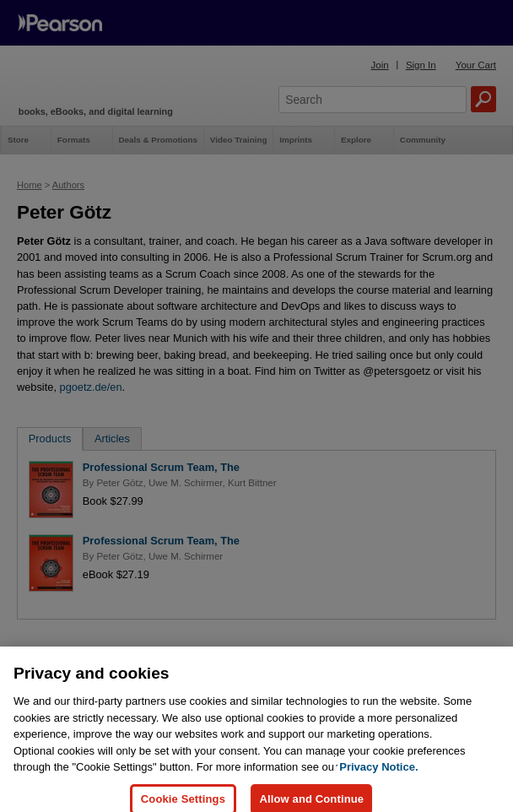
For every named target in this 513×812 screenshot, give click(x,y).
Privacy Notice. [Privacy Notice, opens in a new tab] (378, 785)
